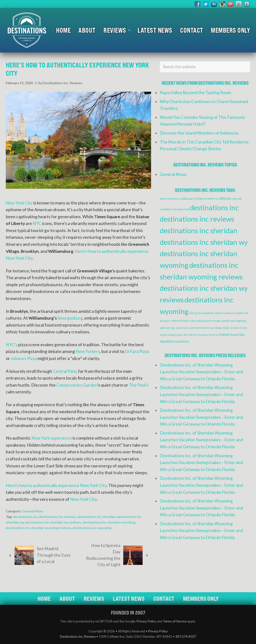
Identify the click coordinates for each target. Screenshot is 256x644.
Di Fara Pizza (137, 351)
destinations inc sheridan (96, 517)
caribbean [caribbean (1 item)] (166, 209)
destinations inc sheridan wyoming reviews (38, 528)
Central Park (65, 371)
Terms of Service (175, 621)
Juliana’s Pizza (24, 358)
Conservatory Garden (77, 385)
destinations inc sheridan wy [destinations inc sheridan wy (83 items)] (204, 242)
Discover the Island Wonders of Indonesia (199, 133)
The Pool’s (139, 385)
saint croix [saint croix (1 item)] (182, 328)
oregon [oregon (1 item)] (217, 321)
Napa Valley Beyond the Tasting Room (195, 93)
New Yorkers (88, 351)
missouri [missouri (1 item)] (165, 321)
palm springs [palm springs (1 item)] (167, 328)
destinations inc (25, 517)
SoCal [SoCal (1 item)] (226, 328)
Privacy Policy (146, 621)
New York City (19, 203)
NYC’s (12, 345)
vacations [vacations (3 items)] (182, 341)
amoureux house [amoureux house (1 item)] (170, 198)
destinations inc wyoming (92, 528)
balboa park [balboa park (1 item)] (188, 198)
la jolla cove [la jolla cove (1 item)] (242, 313)
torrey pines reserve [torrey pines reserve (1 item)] (206, 335)
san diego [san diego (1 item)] (216, 328)
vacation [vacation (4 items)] (167, 341)
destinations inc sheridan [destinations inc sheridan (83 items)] (199, 230)
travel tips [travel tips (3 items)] (237, 334)
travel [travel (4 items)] (224, 334)
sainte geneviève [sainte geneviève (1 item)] (199, 328)
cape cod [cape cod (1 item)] (237, 198)
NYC (37, 223)
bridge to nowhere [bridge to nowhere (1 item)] (206, 198)
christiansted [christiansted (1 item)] (181, 209)
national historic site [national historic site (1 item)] (183, 321)
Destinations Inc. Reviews (78, 637)
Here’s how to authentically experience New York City (56, 485)
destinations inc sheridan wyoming (109, 522)
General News (33, 511)
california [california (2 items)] (225, 198)
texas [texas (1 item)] (180, 335)
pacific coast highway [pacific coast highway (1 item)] (234, 321)
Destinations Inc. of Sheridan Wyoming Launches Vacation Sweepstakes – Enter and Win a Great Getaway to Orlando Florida (201, 372)
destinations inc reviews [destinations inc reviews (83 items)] (197, 219)
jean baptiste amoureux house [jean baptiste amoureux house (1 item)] (216, 313)
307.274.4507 (186, 637)
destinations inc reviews (57, 517)
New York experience (52, 438)
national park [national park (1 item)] (204, 321)
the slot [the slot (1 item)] (188, 335)
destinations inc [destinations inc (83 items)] (214, 207)
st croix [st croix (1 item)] (234, 328)
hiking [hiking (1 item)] (193, 313)
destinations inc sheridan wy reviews (53, 522)
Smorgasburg (70, 318)
